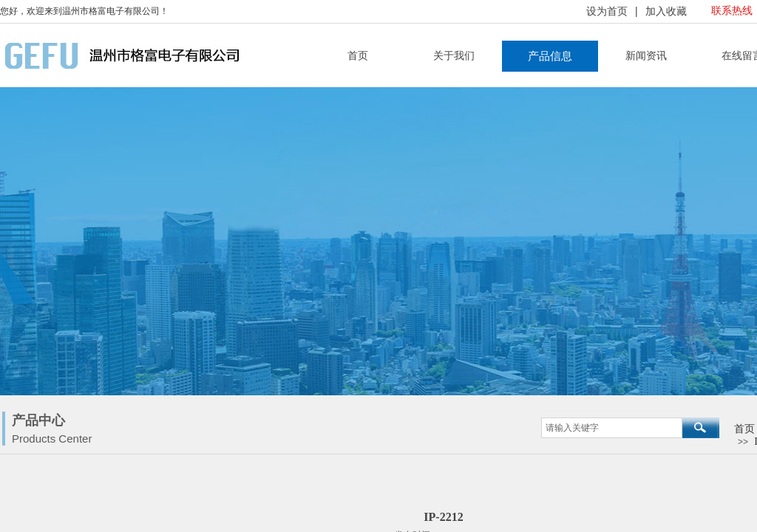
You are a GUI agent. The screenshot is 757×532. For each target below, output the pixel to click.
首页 (358, 56)
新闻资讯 (646, 56)
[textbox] (612, 428)
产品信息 (550, 56)
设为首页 (607, 11)
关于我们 (454, 56)
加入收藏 (666, 11)
